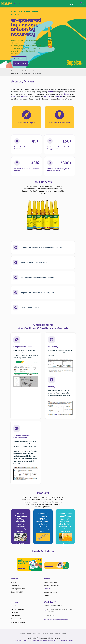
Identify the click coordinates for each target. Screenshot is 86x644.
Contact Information (51, 592)
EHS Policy (45, 634)
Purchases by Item (17, 619)
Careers (47, 595)
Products (23, 634)
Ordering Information (18, 589)
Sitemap (29, 634)
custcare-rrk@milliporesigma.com (57, 620)
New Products (19, 59)
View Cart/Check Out (18, 622)
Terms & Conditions (55, 634)
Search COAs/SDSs (17, 592)
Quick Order (15, 612)
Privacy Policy (37, 634)
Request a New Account (52, 585)
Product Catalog (20, 63)
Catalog (14, 582)
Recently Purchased (17, 609)
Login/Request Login (51, 582)
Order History (16, 616)
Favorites (14, 606)
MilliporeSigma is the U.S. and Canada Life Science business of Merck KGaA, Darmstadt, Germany (43, 641)
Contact (64, 634)
